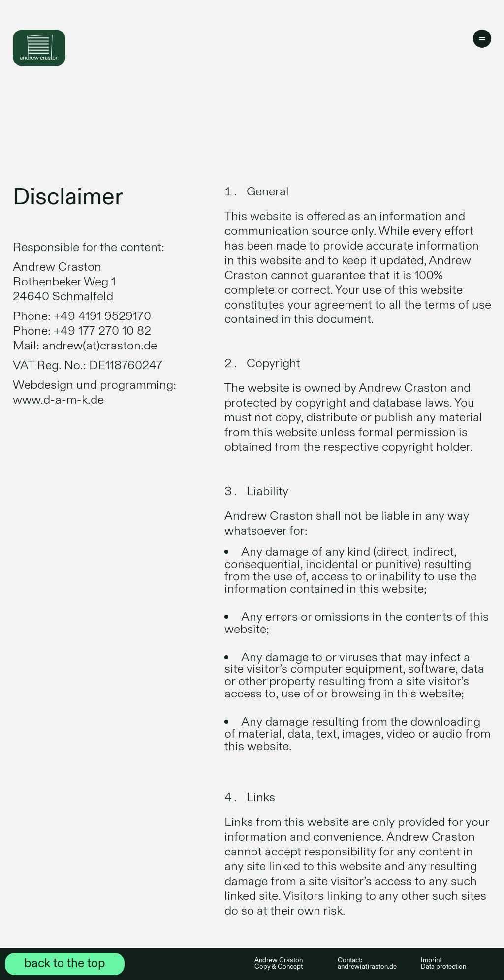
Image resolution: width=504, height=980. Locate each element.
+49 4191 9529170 (102, 316)
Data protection (443, 967)
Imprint (431, 960)
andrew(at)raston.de (367, 967)
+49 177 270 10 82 (102, 331)
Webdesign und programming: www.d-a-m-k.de (94, 393)
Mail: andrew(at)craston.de (85, 346)
